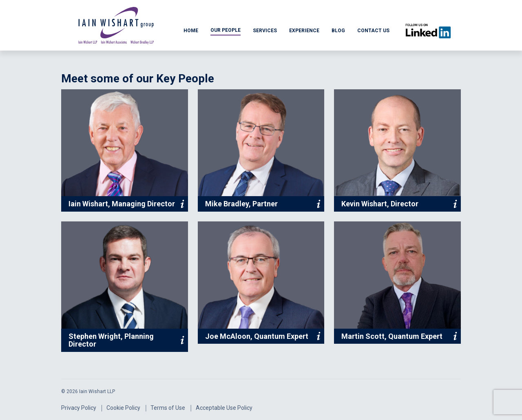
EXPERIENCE (304, 31)
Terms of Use (168, 408)
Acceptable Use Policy (224, 408)
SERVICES (265, 31)
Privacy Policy (79, 408)
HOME (191, 31)
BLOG (338, 31)
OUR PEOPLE (226, 30)
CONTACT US (373, 31)
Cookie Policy (123, 408)
